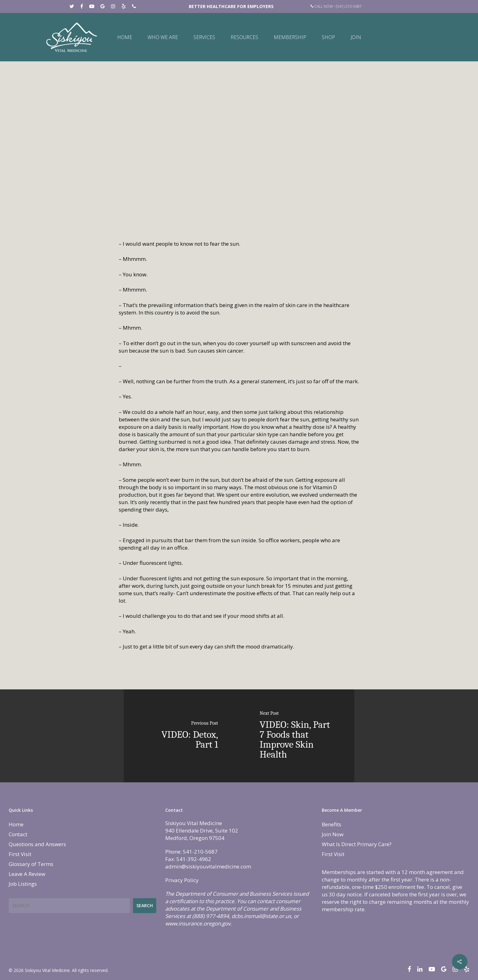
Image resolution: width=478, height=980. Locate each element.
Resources (244, 37)
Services (204, 37)
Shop (328, 37)
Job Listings (23, 884)
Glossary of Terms (31, 864)
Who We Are (163, 37)
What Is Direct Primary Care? (357, 844)
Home (125, 37)
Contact (18, 834)
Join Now (333, 834)
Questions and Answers (37, 844)
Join (356, 37)
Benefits (332, 824)
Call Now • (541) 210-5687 (336, 6)
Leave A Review (27, 874)
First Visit (20, 854)
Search (145, 905)
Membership (290, 37)
